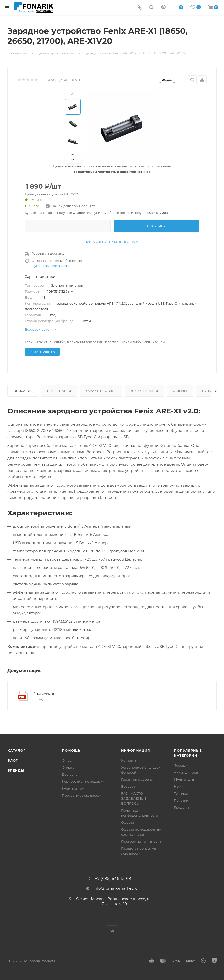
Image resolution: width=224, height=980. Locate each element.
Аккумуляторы (186, 772)
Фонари (181, 765)
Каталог (17, 750)
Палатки (181, 800)
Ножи (179, 786)
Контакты (129, 760)
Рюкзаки (181, 807)
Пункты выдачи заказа (50, 266)
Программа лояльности (82, 795)
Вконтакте (112, 931)
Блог (13, 760)
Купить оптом (73, 788)
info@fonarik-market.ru (116, 888)
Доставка (70, 774)
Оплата (68, 767)
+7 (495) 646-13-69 (113, 879)
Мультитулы (184, 779)
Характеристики (101, 391)
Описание (23, 391)
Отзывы (180, 391)
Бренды (16, 770)
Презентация (59, 391)
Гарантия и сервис (137, 779)
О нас (67, 760)
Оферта (128, 822)
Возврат (128, 786)
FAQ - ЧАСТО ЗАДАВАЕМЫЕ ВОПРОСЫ (134, 798)
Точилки (181, 793)
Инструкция (44, 693)
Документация (145, 391)
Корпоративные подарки (83, 781)
